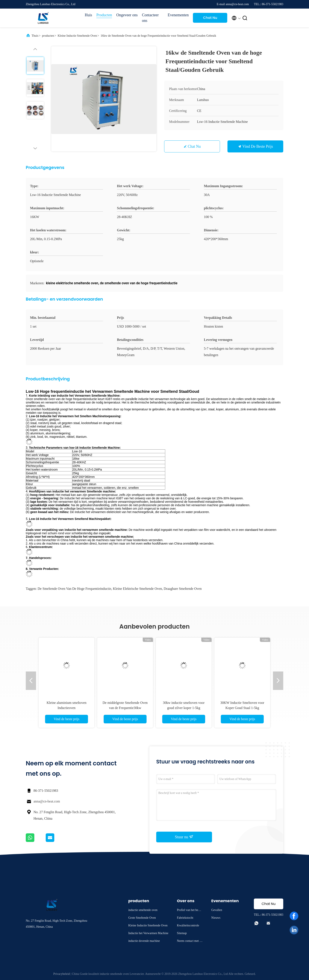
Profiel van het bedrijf (190, 911)
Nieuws (216, 918)
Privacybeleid (61, 974)
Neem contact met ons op (190, 942)
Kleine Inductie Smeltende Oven (77, 36)
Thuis (35, 36)
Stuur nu (184, 837)
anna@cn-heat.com (47, 801)
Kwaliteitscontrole (188, 925)
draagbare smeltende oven (183, 589)
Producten (104, 15)
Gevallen (217, 910)
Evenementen (178, 15)
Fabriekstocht (185, 918)
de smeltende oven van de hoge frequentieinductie (74, 589)
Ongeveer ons (127, 15)
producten (48, 36)
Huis (88, 15)
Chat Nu (210, 18)
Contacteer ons (150, 18)
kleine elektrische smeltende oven (137, 589)
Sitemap (182, 933)
